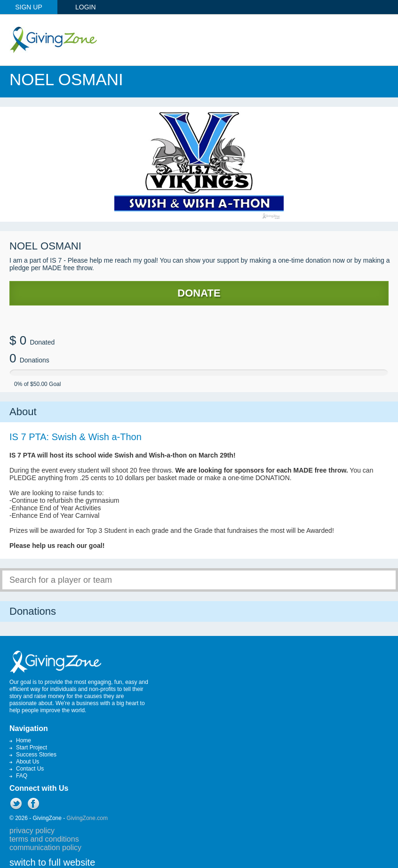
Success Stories (36, 755)
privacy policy (32, 831)
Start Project (32, 747)
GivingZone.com (87, 818)
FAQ (22, 776)
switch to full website (52, 862)
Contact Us (30, 769)
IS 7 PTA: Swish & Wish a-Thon (76, 437)
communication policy (45, 848)
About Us (28, 762)
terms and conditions (44, 839)
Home (24, 740)
